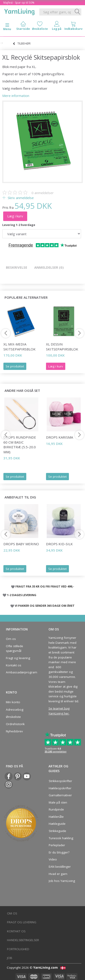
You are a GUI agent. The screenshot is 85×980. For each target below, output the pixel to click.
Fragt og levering (18, 658)
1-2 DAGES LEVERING (22, 595)
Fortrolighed (18, 949)
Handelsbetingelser (23, 940)
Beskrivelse (17, 267)
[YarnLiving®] (19, 11)
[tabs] (73, 27)
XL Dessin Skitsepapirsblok (62, 347)
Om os (11, 639)
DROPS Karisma (59, 437)
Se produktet (15, 366)
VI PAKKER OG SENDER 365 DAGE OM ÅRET (45, 606)
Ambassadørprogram (20, 672)
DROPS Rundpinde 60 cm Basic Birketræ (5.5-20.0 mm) (20, 444)
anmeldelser (43, 193)
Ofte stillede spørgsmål (15, 649)
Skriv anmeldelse (20, 198)
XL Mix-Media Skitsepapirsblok (19, 347)
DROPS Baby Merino (21, 544)
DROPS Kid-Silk (59, 544)
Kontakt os (14, 665)
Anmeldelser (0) (49, 267)
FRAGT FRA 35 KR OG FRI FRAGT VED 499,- (45, 586)
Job (10, 958)
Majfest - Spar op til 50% (19, 3)
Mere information (16, 96)
